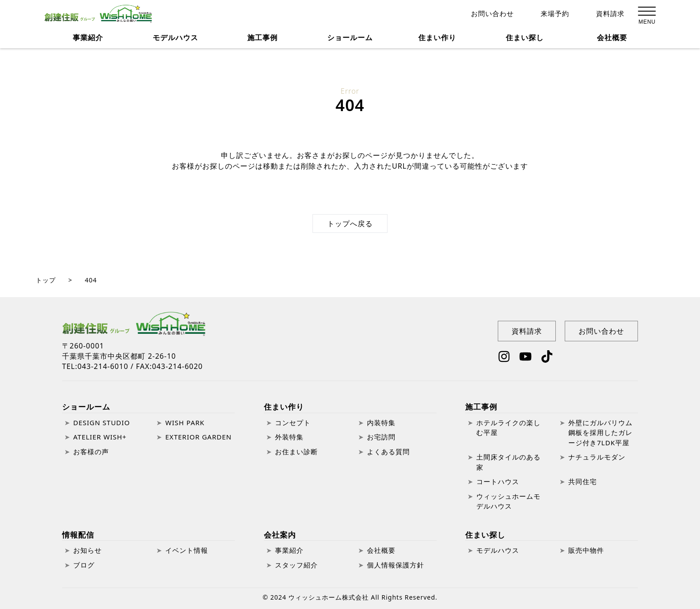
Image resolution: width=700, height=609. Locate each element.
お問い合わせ (492, 14)
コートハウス (498, 481)
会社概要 (612, 40)
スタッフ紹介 (296, 565)
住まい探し (525, 40)
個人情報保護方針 (396, 565)
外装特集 (289, 437)
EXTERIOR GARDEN (198, 437)
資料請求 (610, 14)
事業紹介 (88, 40)
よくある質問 (388, 452)
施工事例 (481, 407)
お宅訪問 (381, 437)
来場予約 (555, 14)
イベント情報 (187, 550)
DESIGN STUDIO (102, 423)
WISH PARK (185, 423)
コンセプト (293, 423)
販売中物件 (586, 550)
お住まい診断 (296, 452)
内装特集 (381, 423)
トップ (46, 280)
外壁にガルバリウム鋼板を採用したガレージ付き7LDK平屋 (600, 433)
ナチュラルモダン (597, 457)
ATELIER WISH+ (100, 437)
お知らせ (87, 550)
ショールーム (86, 407)
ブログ (84, 565)
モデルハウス (175, 40)
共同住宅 (583, 481)
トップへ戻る (350, 224)
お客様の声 (91, 452)
